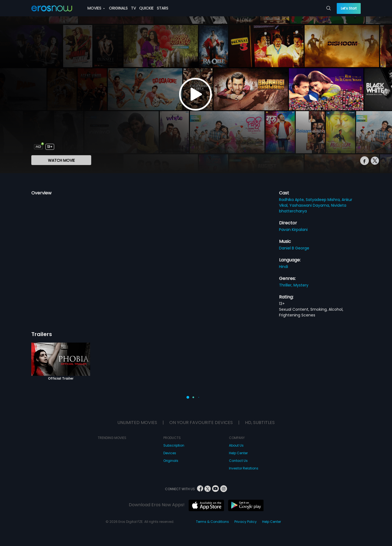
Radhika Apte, (292, 200)
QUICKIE (146, 8)
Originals (171, 461)
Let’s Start (349, 8)
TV (133, 8)
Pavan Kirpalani (293, 230)
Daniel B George (294, 248)
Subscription (174, 445)
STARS (163, 8)
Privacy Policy (246, 522)
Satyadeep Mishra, (324, 200)
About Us (236, 445)
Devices (170, 453)
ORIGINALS (118, 8)
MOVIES (96, 8)
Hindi (284, 267)
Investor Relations (244, 468)
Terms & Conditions (212, 522)
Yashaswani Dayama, (310, 205)
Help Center (238, 453)
